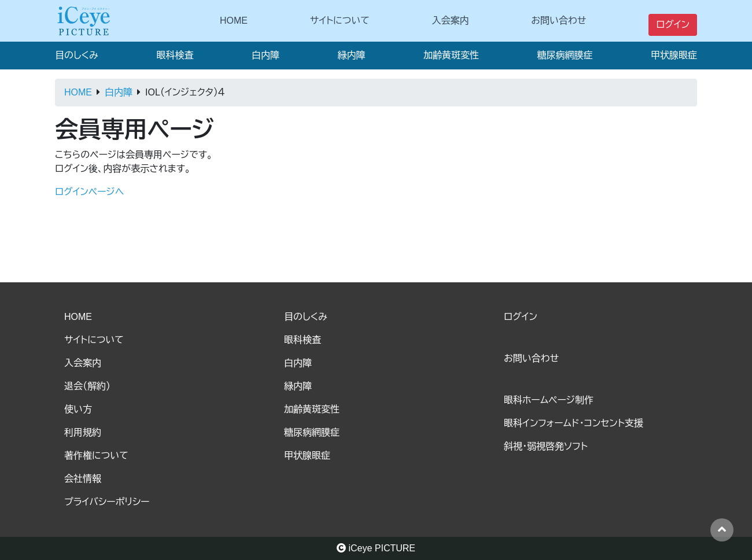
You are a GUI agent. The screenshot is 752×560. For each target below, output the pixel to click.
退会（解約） (87, 386)
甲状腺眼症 (674, 55)
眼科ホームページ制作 (549, 400)
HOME (234, 21)
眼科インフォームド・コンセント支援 (574, 423)
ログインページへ (89, 192)
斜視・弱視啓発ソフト (546, 446)
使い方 (78, 409)
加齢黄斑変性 (451, 55)
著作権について (96, 456)
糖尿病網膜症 (565, 55)
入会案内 (451, 21)
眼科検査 (175, 55)
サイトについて (340, 21)
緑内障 (351, 55)
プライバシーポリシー (107, 502)
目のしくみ (77, 55)
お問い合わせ (559, 21)
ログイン (673, 25)
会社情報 (83, 479)
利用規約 (83, 432)
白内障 (266, 55)
